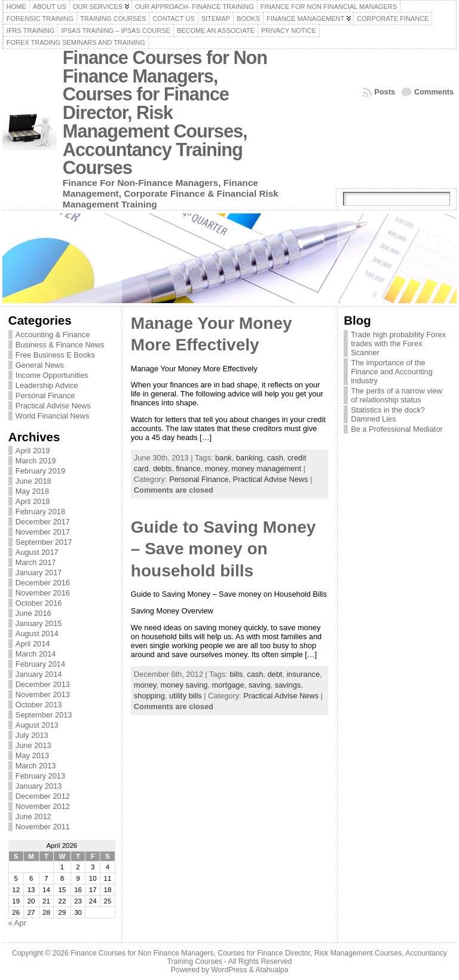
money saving (184, 685)
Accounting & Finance (53, 335)
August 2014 (37, 634)
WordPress (229, 970)
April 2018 (33, 501)
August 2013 (37, 725)
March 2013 (36, 766)
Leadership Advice (47, 385)
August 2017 (37, 552)
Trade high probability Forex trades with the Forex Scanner (398, 344)
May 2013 (32, 755)
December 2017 (43, 522)
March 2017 (36, 562)
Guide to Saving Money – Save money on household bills (224, 549)
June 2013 (33, 745)
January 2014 (39, 674)
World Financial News (53, 416)
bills (236, 674)
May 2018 (32, 491)
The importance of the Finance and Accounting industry (392, 372)
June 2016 (33, 613)
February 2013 (40, 776)
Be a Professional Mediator (397, 429)
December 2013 (43, 684)
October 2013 (39, 705)
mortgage (228, 685)
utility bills (186, 696)
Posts (385, 92)
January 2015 (39, 623)
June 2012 (33, 816)
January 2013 (39, 786)
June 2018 (33, 481)
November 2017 (43, 532)
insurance (304, 674)
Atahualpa (272, 970)
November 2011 (43, 827)
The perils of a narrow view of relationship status (397, 395)
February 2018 (40, 512)
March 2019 (36, 461)
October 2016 (39, 603)
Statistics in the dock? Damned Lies (388, 414)
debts (162, 468)
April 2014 (33, 644)
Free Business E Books (55, 355)
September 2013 (44, 715)
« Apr (17, 923)
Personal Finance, (201, 479)
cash (275, 458)
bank (224, 458)
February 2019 (40, 471)
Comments (434, 92)
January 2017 (39, 573)
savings (288, 685)
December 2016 (43, 583)
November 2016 (43, 593)
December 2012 (43, 796)
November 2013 (43, 694)
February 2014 (40, 664)
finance (188, 468)
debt (275, 674)
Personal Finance (45, 396)
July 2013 (32, 735)
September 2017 (44, 542)
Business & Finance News (60, 345)
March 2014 (36, 654)
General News (40, 365)
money (216, 468)
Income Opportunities (52, 375)
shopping (149, 696)
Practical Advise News (53, 406)
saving (260, 685)
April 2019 (33, 451)
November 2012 (43, 806)
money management (266, 468)
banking (250, 458)
